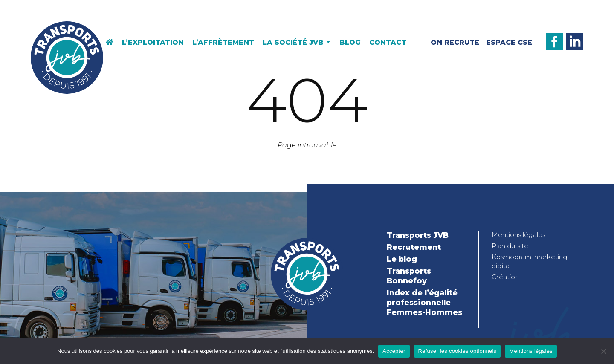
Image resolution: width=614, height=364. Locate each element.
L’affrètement (223, 42)
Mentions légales (518, 235)
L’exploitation (153, 42)
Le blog (402, 259)
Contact (388, 42)
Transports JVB (418, 235)
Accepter (394, 351)
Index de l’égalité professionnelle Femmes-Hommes (424, 302)
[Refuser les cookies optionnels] (603, 351)
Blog (350, 42)
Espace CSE (509, 42)
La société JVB (293, 42)
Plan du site (510, 246)
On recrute (455, 42)
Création (505, 277)
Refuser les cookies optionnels (458, 351)
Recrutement (414, 247)
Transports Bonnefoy (409, 276)
